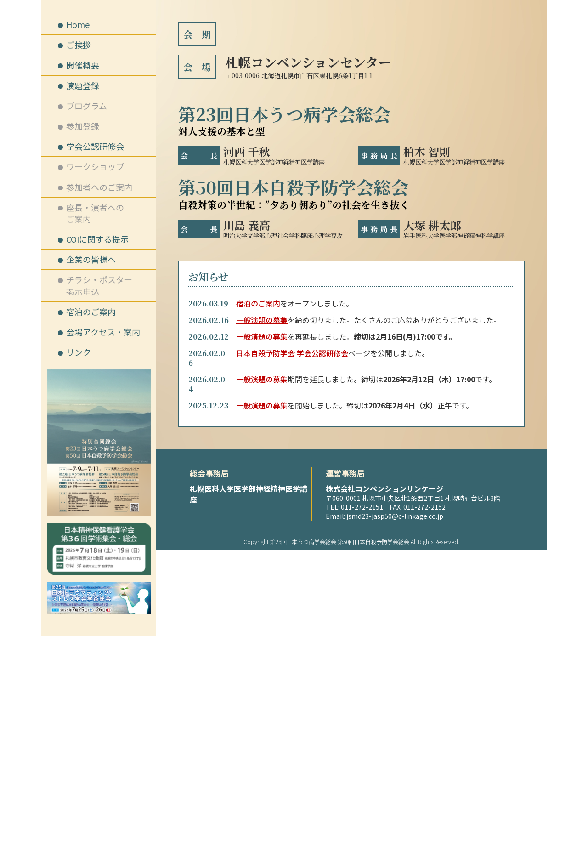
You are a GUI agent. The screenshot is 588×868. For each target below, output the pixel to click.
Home (78, 24)
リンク (79, 352)
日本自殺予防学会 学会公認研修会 (292, 671)
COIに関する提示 (97, 239)
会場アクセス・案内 (103, 332)
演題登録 (83, 85)
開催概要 (83, 65)
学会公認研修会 (95, 146)
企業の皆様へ (91, 259)
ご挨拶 (79, 45)
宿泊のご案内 (258, 621)
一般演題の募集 (262, 638)
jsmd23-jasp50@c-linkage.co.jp (395, 834)
